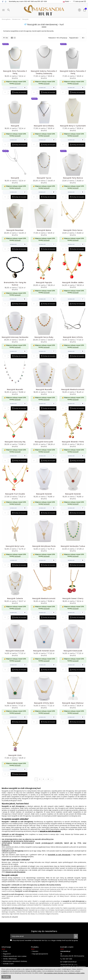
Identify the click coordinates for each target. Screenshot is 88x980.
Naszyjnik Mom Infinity (73, 337)
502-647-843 (29, 1)
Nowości (35, 951)
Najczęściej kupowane (40, 954)
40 (83, 38)
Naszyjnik (15, 126)
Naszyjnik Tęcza (44, 178)
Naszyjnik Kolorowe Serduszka (15, 337)
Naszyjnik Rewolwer (15, 230)
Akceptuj (6, 977)
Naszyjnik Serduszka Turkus (73, 546)
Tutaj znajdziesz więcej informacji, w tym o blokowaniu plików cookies (64, 973)
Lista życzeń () (80, 1)
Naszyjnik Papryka (44, 283)
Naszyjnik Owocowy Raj (15, 442)
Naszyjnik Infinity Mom (44, 703)
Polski (67, 1)
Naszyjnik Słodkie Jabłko (73, 283)
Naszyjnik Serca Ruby (44, 337)
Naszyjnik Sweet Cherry (73, 599)
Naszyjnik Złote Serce (73, 230)
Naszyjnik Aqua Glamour (73, 703)
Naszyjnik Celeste (15, 599)
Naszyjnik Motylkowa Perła (44, 546)
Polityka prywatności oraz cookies (15, 956)
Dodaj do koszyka (19, 92)
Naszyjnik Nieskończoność (73, 390)
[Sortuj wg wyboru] (74, 38)
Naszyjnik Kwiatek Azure (44, 651)
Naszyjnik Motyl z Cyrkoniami (73, 126)
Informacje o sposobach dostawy (15, 961)
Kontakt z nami (8, 964)
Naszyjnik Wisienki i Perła (73, 442)
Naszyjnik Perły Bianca (73, 178)
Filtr (6, 38)
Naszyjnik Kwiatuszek (15, 651)
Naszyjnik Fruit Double (15, 494)
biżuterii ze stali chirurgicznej (16, 872)
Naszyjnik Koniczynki (44, 442)
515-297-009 (42, 1)
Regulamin (7, 954)
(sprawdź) (17, 84)
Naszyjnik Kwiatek (44, 494)
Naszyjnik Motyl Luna (15, 546)
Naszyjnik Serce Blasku (44, 126)
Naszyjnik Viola (15, 755)
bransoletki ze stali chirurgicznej (59, 855)
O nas (5, 951)
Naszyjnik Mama (44, 230)
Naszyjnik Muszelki (15, 390)
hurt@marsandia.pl (69, 962)
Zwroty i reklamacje (10, 959)
